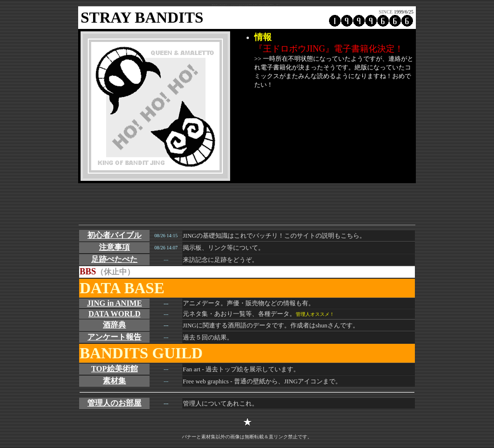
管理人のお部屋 (114, 403)
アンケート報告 (114, 337)
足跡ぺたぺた (114, 259)
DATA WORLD (114, 314)
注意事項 (114, 247)
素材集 (114, 381)
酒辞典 (114, 325)
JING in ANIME (114, 303)
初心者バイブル (114, 235)
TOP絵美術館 (115, 369)
